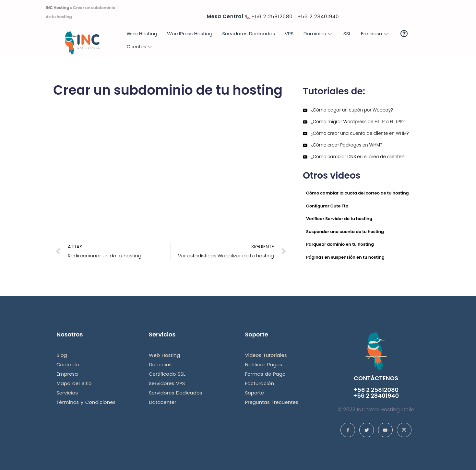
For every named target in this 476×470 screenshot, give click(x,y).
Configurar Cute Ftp (327, 206)
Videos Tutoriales (266, 355)
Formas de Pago (265, 374)
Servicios (67, 393)
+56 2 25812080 (272, 16)
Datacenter (163, 402)
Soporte (254, 393)
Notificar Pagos (263, 364)
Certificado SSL (167, 374)
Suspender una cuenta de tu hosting (345, 232)
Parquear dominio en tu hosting (340, 244)
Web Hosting (142, 34)
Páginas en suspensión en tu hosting (345, 257)
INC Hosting (57, 8)
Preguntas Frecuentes (272, 402)
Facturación (259, 383)
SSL (347, 34)
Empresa (374, 34)
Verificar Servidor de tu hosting (339, 219)
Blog (62, 355)
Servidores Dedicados (249, 34)
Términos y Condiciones (86, 402)
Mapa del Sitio (74, 383)
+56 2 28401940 (318, 16)
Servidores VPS (167, 383)
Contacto (68, 364)
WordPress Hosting (190, 34)
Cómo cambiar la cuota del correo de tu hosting (357, 193)
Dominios (318, 34)
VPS (289, 34)
